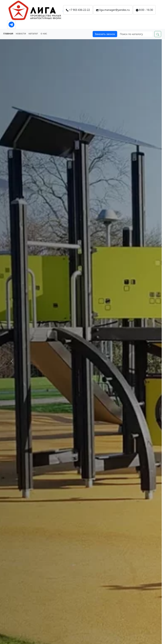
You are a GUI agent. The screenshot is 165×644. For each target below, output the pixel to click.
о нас (44, 33)
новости (21, 33)
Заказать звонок (105, 34)
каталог (33, 33)
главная (8, 33)
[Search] (135, 34)
